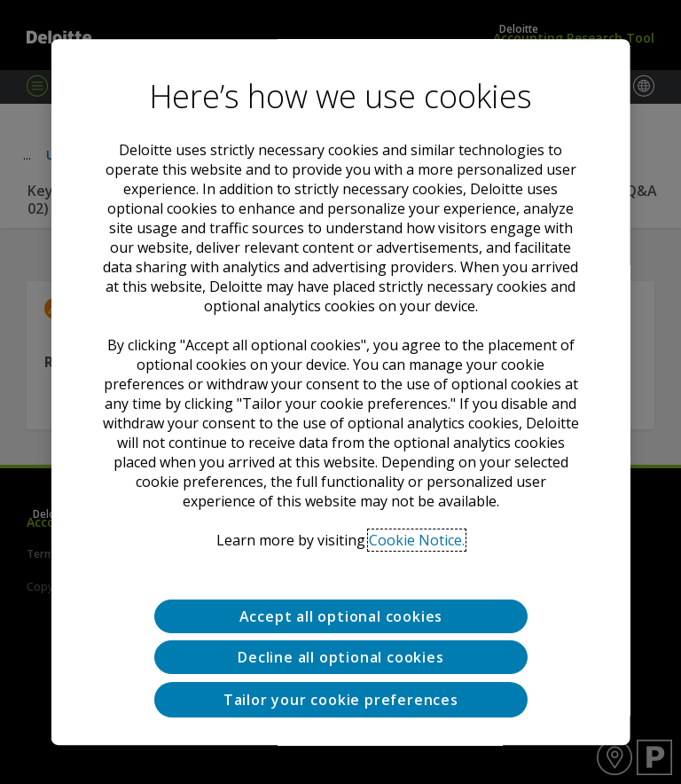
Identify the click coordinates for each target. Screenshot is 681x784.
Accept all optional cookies (340, 616)
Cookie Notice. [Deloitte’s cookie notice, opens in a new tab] (417, 540)
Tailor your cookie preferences (340, 700)
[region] (341, 392)
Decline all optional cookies (340, 658)
